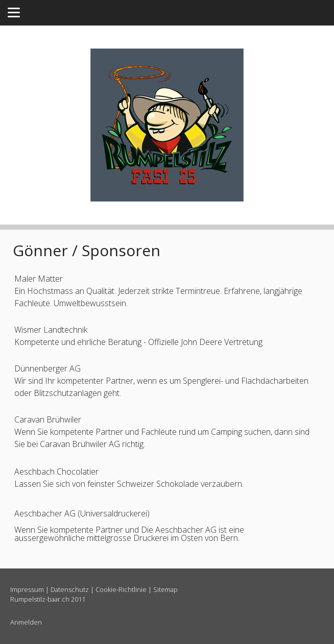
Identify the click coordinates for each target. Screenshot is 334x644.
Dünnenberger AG (47, 368)
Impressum (27, 589)
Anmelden (26, 622)
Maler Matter (39, 279)
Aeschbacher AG (45, 513)
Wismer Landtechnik (51, 330)
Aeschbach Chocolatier (56, 472)
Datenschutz (70, 589)
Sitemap (165, 589)
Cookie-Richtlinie (121, 589)
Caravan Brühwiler (48, 419)
